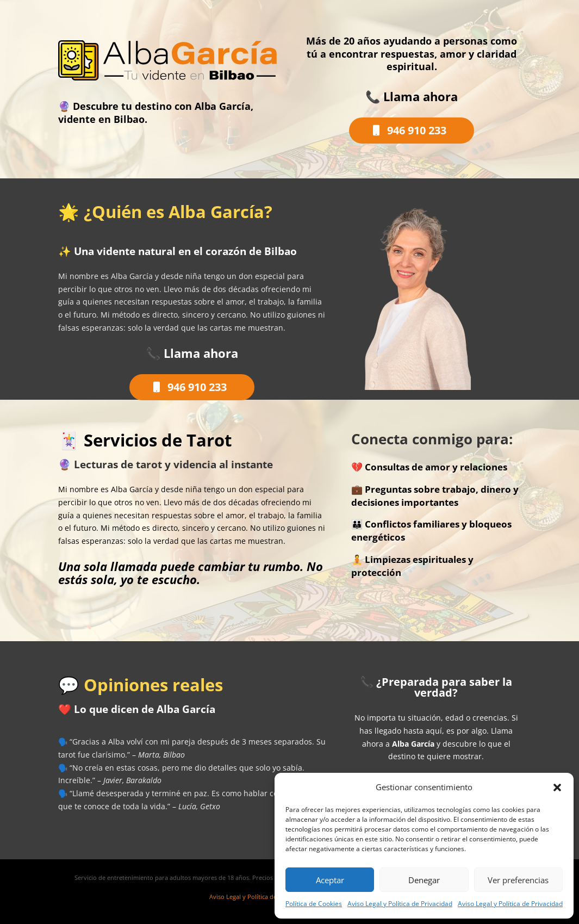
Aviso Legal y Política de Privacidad (400, 904)
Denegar (424, 880)
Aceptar (330, 880)
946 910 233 (417, 130)
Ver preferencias (518, 880)
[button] (557, 787)
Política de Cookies (314, 904)
